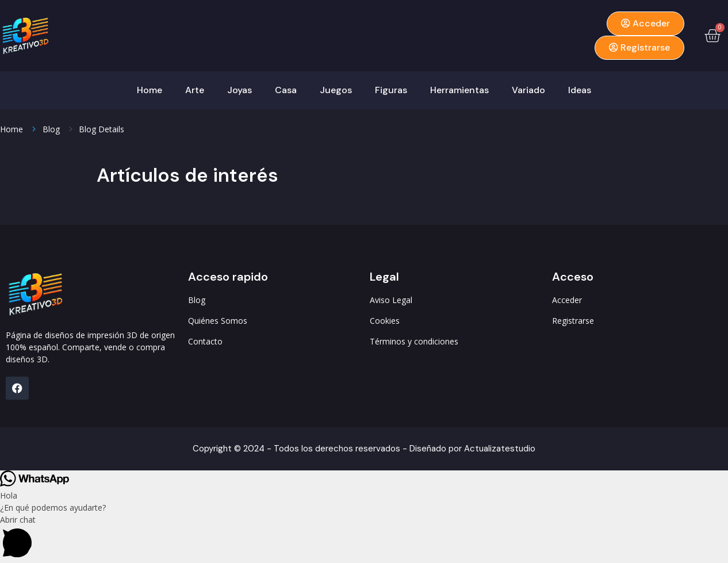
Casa (286, 90)
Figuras (391, 90)
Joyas (240, 90)
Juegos (336, 90)
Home (150, 90)
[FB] (17, 389)
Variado (528, 90)
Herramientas (459, 90)
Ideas (580, 90)
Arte (195, 90)
